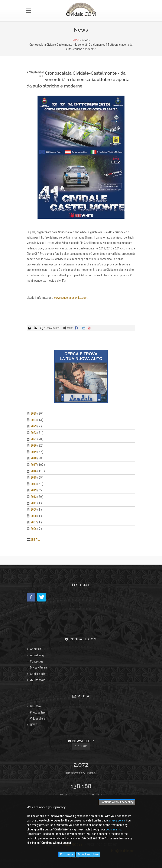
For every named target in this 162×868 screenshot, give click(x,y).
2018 (34, 458)
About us (36, 649)
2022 (34, 433)
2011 (34, 503)
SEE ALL (35, 540)
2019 (34, 452)
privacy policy (117, 820)
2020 (34, 446)
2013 (34, 490)
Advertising (37, 655)
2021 (34, 439)
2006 (34, 529)
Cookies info (38, 674)
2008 (34, 516)
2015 (34, 478)
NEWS (34, 725)
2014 (34, 484)
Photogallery (38, 712)
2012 (34, 497)
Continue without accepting (117, 802)
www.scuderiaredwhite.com (70, 298)
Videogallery (38, 719)
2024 (34, 420)
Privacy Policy (38, 668)
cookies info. (114, 829)
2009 (34, 510)
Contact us (37, 661)
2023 (34, 426)
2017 (34, 465)
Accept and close (88, 854)
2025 (34, 414)
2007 (34, 522)
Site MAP (37, 680)
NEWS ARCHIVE (50, 328)
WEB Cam (36, 706)
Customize (67, 854)
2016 (34, 471)
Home (75, 40)
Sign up (81, 746)
